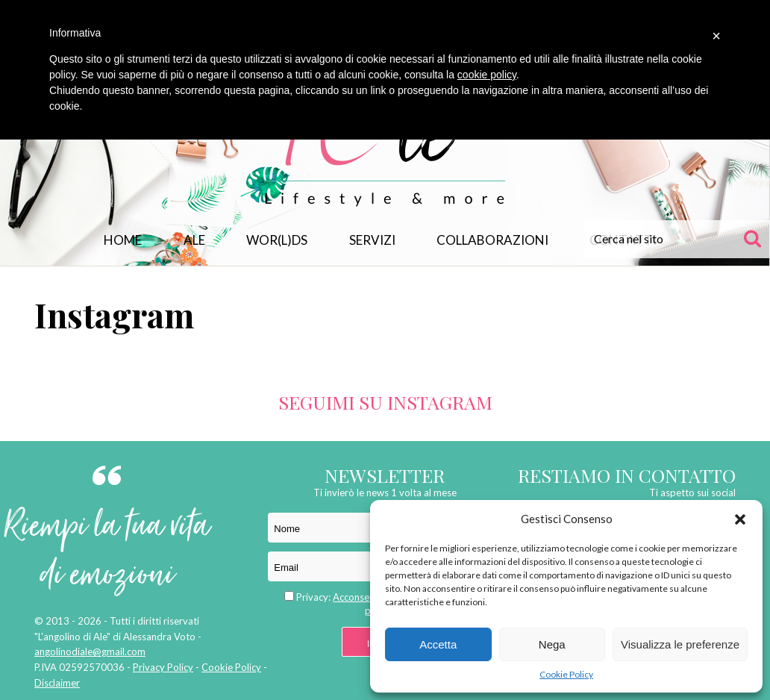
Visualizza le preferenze (680, 644)
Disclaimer (57, 683)
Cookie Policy (566, 674)
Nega (552, 644)
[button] (740, 519)
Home (123, 240)
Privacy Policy (163, 667)
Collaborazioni (492, 240)
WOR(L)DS (277, 240)
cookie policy (487, 75)
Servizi (372, 240)
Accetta (438, 644)
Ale (194, 240)
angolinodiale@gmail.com (90, 651)
